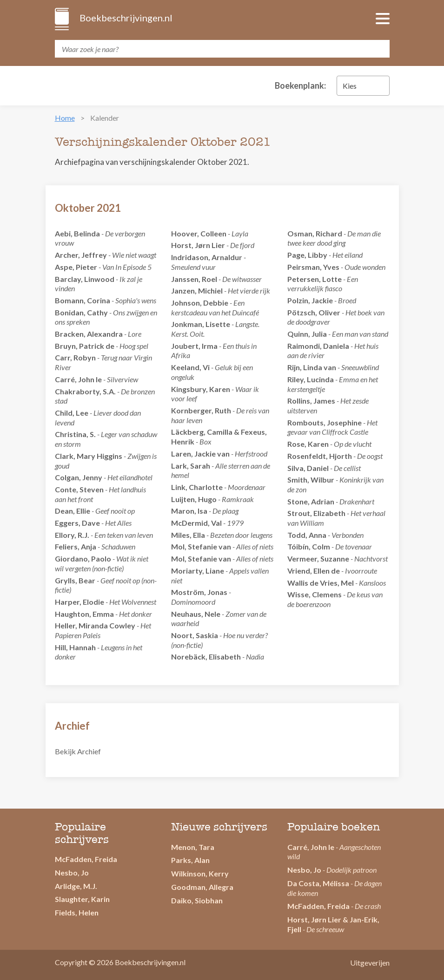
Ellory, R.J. (72, 535)
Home (65, 118)
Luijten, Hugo (194, 499)
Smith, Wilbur (311, 480)
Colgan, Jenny (79, 477)
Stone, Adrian (311, 501)
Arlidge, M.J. (76, 886)
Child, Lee (72, 413)
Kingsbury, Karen (201, 389)
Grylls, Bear (75, 580)
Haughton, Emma (84, 614)
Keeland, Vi (190, 367)
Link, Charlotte (197, 487)
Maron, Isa (189, 511)
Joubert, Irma (194, 346)
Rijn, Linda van (312, 367)
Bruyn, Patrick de (85, 346)
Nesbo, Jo (72, 872)
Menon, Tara (193, 847)
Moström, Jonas (199, 592)
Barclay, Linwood (85, 279)
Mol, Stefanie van (201, 546)
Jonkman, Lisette (201, 324)
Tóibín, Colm (309, 546)
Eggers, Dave (77, 523)
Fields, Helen (77, 912)
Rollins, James (311, 401)
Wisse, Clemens (315, 594)
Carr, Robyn (75, 357)
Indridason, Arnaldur (207, 257)
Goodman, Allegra (202, 887)
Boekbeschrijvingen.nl (125, 18)
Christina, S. (75, 434)
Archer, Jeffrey (81, 255)
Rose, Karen (308, 444)
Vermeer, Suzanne (318, 559)
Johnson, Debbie (200, 303)
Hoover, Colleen (199, 233)
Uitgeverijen (370, 963)
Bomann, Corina (83, 300)
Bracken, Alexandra (89, 334)
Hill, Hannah (75, 647)
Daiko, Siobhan (197, 900)
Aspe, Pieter (76, 267)
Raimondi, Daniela (318, 346)
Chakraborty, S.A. (85, 391)
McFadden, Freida (86, 859)
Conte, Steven (79, 489)
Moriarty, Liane (198, 571)
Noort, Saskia (195, 635)
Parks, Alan (190, 860)
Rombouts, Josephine (325, 422)
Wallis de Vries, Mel (321, 583)
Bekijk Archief (78, 751)
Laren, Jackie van (200, 454)
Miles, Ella (188, 535)
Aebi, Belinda (77, 233)
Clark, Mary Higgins (89, 456)
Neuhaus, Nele (196, 614)
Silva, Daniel (308, 468)
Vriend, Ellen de (314, 571)
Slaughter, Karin (82, 899)
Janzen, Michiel (197, 291)
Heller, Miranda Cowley (95, 625)
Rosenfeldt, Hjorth (320, 456)
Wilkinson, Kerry (200, 873)
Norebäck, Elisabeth (206, 657)
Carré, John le (78, 379)
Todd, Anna (307, 535)
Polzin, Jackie (310, 300)
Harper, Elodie (80, 602)
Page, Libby (307, 255)
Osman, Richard (315, 233)
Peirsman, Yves (313, 267)
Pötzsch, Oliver (314, 312)
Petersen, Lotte (315, 279)
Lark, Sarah (191, 466)
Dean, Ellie (73, 511)
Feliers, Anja (76, 546)
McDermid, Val (196, 523)
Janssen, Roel (194, 279)
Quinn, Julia (307, 334)
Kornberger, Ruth (201, 410)
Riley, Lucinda (311, 379)
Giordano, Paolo (83, 559)
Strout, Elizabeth (316, 513)
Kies (350, 86)
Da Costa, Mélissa (318, 883)
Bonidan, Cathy (81, 312)
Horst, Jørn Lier (198, 245)
